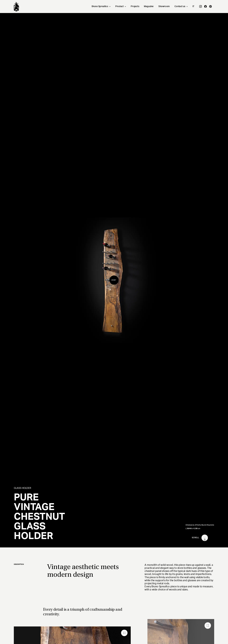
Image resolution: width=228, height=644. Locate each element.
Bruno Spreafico (101, 6)
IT (193, 6)
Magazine (149, 6)
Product (121, 6)
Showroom (164, 6)
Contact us (181, 6)
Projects (135, 6)
